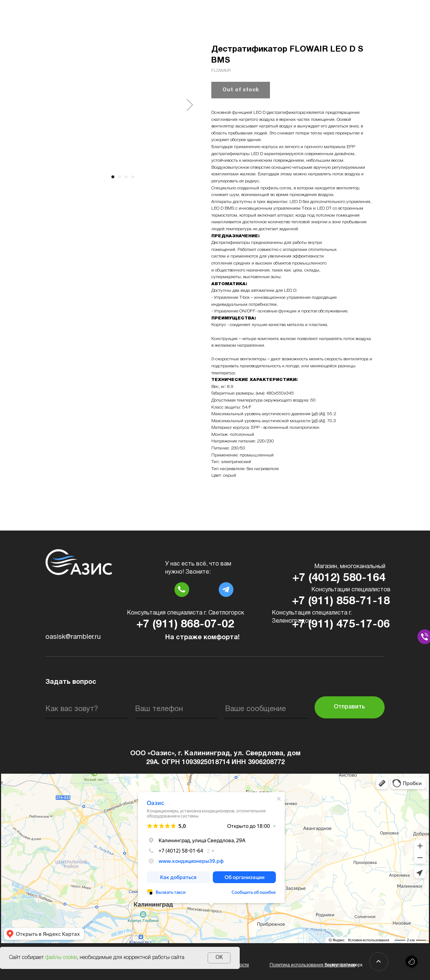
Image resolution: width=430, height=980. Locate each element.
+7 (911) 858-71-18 (341, 601)
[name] (86, 709)
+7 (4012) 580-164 (339, 578)
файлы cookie (61, 958)
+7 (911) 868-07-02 (185, 625)
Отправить (349, 707)
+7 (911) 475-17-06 (341, 625)
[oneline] (266, 709)
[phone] (176, 709)
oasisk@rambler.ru (73, 637)
